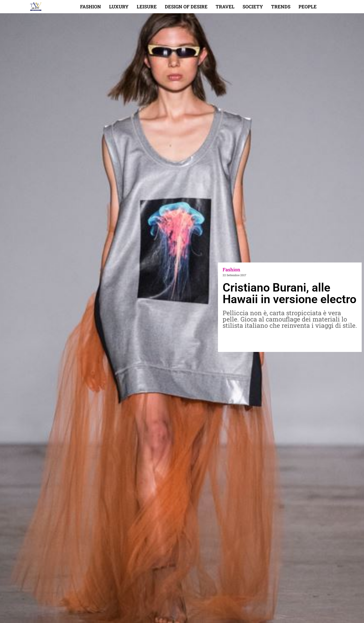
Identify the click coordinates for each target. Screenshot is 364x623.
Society (253, 7)
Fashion (91, 7)
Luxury (119, 7)
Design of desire (186, 7)
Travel (225, 7)
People (308, 7)
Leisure (147, 7)
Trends (281, 7)
